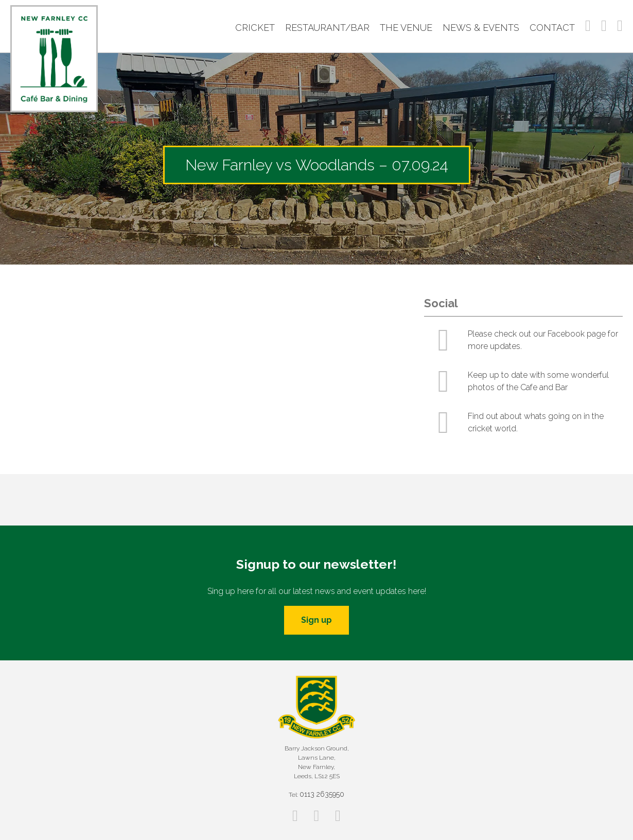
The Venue (406, 28)
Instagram (604, 26)
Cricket (255, 28)
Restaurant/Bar (327, 28)
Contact (552, 28)
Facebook (588, 26)
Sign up (316, 620)
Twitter (620, 26)
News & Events (481, 28)
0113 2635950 (322, 794)
